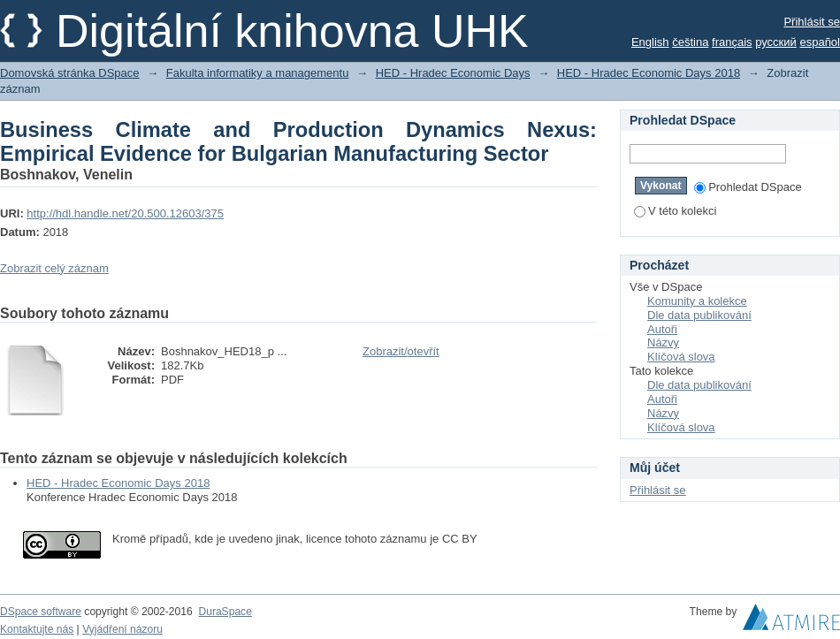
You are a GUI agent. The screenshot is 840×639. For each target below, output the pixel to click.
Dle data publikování (699, 315)
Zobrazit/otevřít (401, 351)
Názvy (663, 342)
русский (776, 42)
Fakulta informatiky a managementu (258, 73)
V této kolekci (675, 211)
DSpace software (41, 612)
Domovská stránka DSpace (70, 73)
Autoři (662, 329)
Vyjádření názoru (122, 629)
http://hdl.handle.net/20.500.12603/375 (125, 213)
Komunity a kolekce (697, 301)
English (650, 42)
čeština (690, 42)
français (732, 42)
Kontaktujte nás (37, 629)
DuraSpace (225, 612)
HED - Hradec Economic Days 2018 (649, 73)
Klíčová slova (681, 357)
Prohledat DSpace (748, 187)
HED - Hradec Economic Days (453, 73)
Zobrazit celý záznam (54, 268)
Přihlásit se (812, 22)
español (820, 42)
